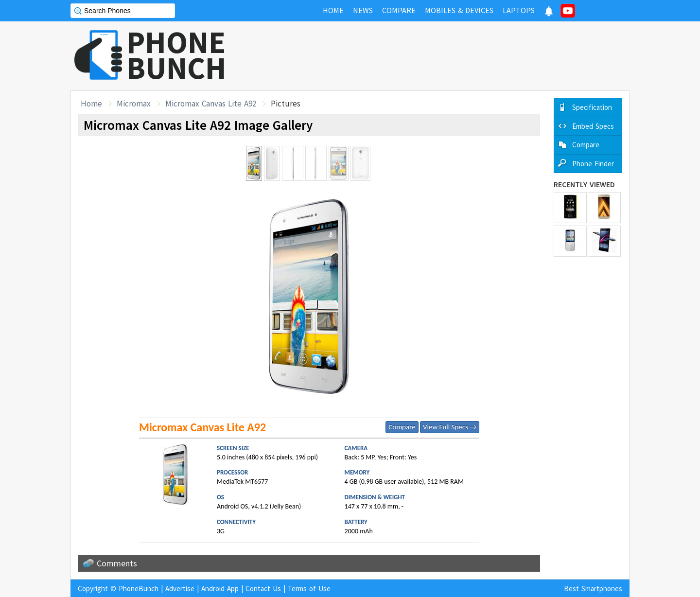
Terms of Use (309, 588)
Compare (402, 427)
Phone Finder (593, 164)
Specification (592, 107)
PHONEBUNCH (176, 55)
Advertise (180, 588)
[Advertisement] (453, 56)
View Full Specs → (450, 427)
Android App (220, 588)
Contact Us (263, 588)
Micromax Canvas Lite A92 (211, 104)
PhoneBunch (139, 588)
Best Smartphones (593, 588)
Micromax (134, 104)
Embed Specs (593, 126)
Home (91, 104)
